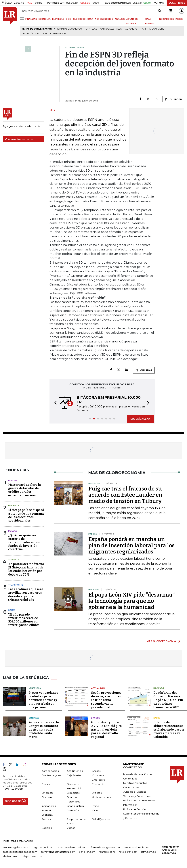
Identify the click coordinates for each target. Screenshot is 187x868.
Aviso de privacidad (135, 792)
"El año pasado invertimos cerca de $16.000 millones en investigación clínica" (24, 620)
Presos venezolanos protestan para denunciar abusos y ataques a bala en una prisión (43, 700)
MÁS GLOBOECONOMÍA (161, 641)
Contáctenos (131, 787)
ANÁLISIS (120, 19)
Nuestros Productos (135, 783)
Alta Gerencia (75, 771)
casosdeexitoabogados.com (20, 852)
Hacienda (14, 506)
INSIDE (179, 19)
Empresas (91, 29)
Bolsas (13, 531)
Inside (96, 806)
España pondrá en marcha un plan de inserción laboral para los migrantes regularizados (131, 545)
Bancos (13, 480)
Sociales (34, 718)
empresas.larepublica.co (73, 847)
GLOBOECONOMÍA (83, 19)
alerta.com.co (11, 856)
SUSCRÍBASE (177, 3)
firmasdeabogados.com (105, 847)
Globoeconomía (102, 797)
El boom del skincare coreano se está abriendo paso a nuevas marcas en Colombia (169, 730)
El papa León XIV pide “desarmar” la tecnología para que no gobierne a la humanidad (132, 601)
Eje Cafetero (157, 29)
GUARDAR (173, 99)
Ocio (95, 810)
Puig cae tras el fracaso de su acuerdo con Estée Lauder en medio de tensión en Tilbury (125, 495)
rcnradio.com (107, 852)
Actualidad (98, 688)
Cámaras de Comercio (69, 29)
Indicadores (49, 806)
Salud (12, 610)
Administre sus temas (19, 139)
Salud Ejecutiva (101, 819)
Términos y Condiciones (137, 796)
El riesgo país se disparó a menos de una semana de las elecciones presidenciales (26, 515)
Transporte (16, 585)
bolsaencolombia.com (137, 847)
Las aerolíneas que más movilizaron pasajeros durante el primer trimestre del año (26, 594)
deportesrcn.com (34, 856)
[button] (54, 403)
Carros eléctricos (111, 29)
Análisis (96, 771)
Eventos (97, 793)
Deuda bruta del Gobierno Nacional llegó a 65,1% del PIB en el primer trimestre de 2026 (168, 700)
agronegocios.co (44, 847)
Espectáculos (31, 34)
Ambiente (14, 560)
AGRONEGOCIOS (104, 19)
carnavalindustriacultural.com (58, 852)
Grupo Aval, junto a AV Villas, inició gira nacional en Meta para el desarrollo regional (106, 730)
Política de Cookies (135, 809)
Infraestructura (75, 806)
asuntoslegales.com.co (16, 847)
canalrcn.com (87, 852)
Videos (71, 828)
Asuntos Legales (51, 775)
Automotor (132, 29)
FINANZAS (31, 19)
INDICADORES (166, 19)
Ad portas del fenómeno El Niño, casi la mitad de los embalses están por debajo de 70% (26, 569)
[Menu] (23, 19)
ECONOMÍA (45, 19)
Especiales (73, 793)
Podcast (47, 819)
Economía (98, 784)
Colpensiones (58, 34)
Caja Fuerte (74, 775)
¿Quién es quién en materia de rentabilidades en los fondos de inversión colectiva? (24, 542)
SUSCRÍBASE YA (140, 419)
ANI (144, 29)
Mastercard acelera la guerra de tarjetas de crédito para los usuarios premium (25, 490)
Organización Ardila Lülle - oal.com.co (171, 850)
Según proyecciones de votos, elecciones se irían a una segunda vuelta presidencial (106, 700)
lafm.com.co (149, 852)
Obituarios (73, 810)
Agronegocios (50, 771)
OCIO (69, 19)
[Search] (160, 11)
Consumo (47, 784)
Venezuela (35, 688)
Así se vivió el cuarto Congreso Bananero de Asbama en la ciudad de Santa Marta (44, 730)
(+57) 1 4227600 (13, 789)
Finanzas (47, 797)
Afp (45, 34)
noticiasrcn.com (128, 852)
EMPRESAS (58, 19)
